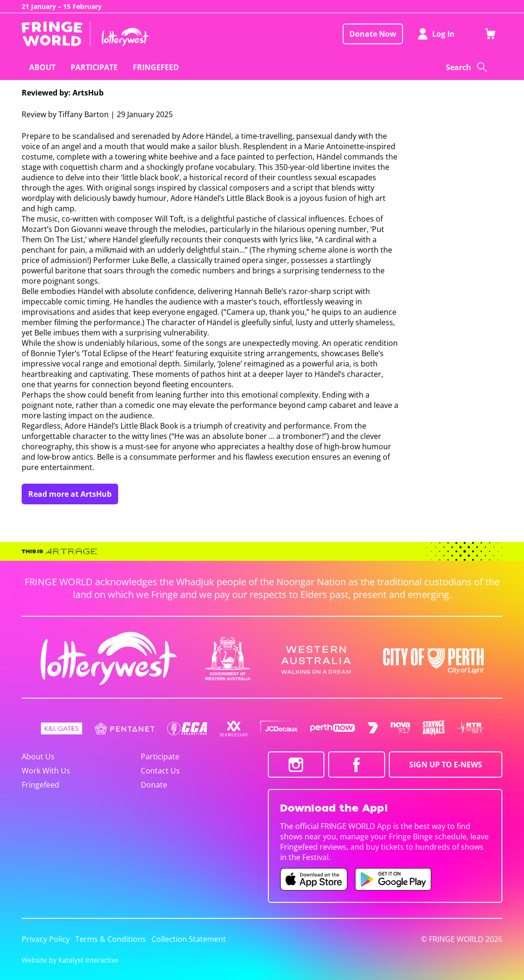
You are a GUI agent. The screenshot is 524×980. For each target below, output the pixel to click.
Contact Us (160, 771)
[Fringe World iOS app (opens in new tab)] (314, 879)
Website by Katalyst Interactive (70, 960)
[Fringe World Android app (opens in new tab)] (393, 879)
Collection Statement (189, 939)
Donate (154, 785)
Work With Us (46, 771)
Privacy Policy (46, 939)
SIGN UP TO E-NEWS (446, 765)
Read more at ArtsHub (70, 494)
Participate (160, 757)
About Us (38, 757)
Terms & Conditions (111, 939)
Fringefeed (40, 785)
